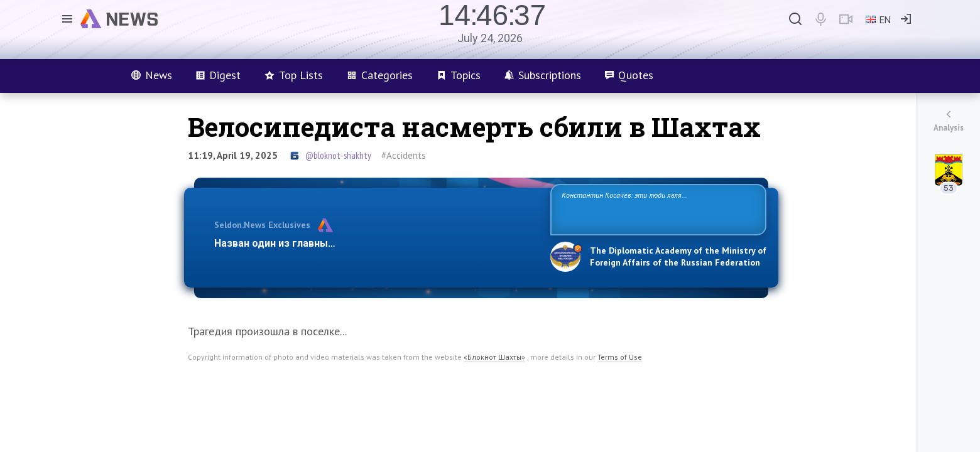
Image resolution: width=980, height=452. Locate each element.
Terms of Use (620, 357)
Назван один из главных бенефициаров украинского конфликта (372, 243)
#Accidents (404, 155)
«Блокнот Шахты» (494, 357)
